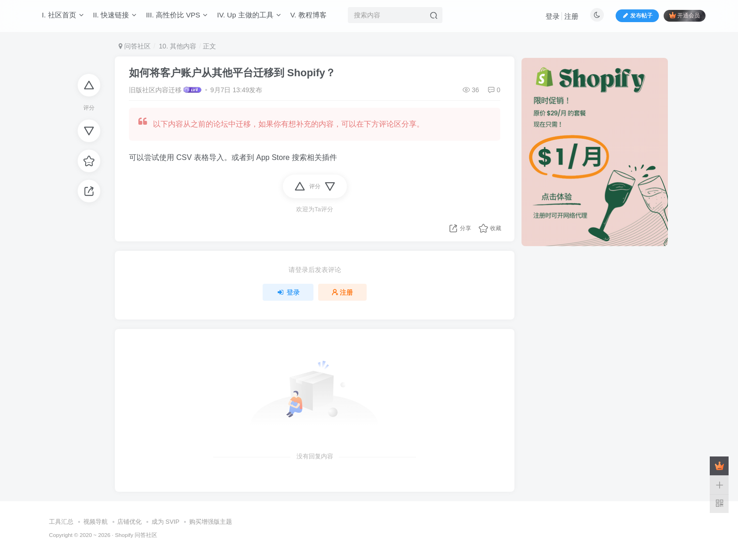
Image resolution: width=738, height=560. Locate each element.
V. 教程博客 (309, 16)
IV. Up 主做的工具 (249, 16)
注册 (571, 17)
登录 (553, 17)
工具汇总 (61, 522)
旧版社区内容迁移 (155, 90)
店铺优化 (129, 522)
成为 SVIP (165, 522)
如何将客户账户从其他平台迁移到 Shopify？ (232, 73)
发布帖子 (637, 16)
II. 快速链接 (115, 16)
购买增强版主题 (211, 522)
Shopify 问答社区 (136, 535)
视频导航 (96, 522)
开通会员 (685, 16)
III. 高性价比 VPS (177, 16)
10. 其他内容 (177, 46)
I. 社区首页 (63, 16)
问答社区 (135, 46)
